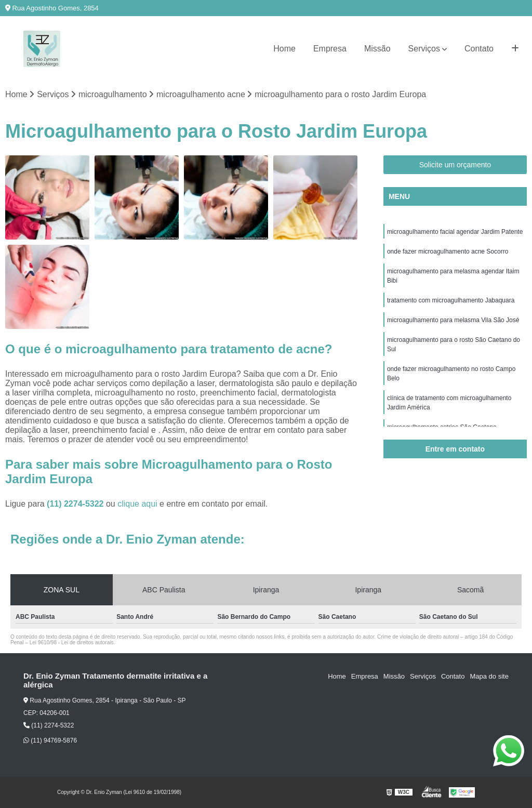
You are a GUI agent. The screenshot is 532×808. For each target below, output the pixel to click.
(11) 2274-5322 (76, 504)
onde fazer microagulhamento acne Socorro (448, 251)
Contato (479, 49)
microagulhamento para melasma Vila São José (453, 320)
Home (284, 49)
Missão (377, 49)
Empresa (330, 49)
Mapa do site (489, 676)
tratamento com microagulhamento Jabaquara (451, 300)
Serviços (424, 49)
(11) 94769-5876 (50, 740)
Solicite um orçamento (455, 165)
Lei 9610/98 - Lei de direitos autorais (72, 643)
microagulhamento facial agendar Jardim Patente (455, 232)
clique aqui (137, 504)
